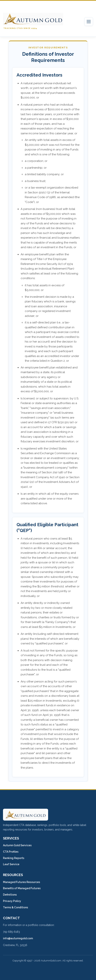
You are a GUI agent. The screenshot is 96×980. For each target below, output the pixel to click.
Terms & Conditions (15, 907)
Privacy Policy (12, 901)
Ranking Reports (14, 858)
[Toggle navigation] (89, 22)
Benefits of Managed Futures (22, 888)
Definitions (10, 895)
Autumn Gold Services (17, 845)
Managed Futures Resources (22, 882)
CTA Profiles (11, 852)
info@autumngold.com (18, 938)
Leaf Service (11, 864)
